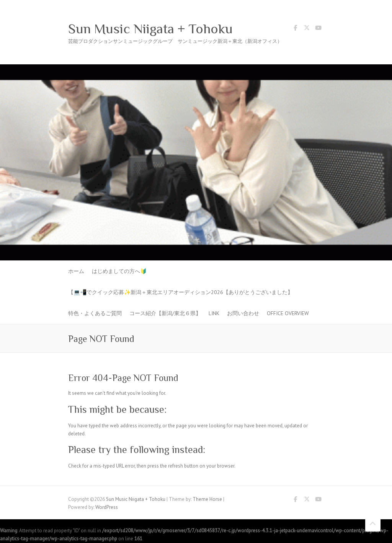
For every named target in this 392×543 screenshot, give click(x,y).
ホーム (76, 271)
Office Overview (288, 313)
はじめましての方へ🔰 (119, 271)
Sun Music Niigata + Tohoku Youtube (318, 29)
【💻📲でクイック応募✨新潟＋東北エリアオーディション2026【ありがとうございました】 (180, 292)
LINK (214, 313)
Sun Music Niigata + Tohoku (150, 29)
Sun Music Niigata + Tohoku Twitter (307, 29)
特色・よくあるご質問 (95, 313)
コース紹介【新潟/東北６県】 (165, 313)
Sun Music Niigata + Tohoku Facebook (295, 29)
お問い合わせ (243, 313)
